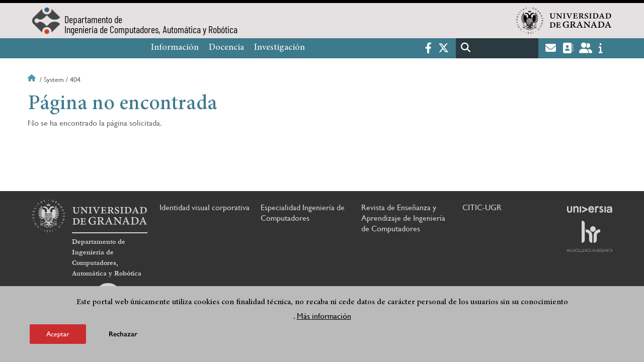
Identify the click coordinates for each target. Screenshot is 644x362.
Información (175, 48)
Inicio (33, 79)
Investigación (279, 48)
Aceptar (58, 334)
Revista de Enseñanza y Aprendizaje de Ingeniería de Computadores (403, 218)
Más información (324, 316)
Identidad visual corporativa (205, 207)
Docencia (226, 48)
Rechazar (123, 334)
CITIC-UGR (482, 207)
